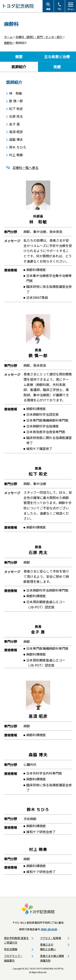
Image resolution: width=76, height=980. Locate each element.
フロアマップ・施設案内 (13, 958)
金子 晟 (14, 124)
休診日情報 (11, 949)
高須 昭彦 (16, 132)
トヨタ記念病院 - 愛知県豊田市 (21, 6)
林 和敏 (16, 93)
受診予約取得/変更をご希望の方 (16, 940)
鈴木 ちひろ (18, 147)
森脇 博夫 (16, 139)
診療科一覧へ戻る (26, 168)
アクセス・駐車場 (51, 938)
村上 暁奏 (16, 155)
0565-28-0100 (49, 929)
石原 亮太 (16, 116)
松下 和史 (16, 109)
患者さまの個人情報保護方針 (52, 958)
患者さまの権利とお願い (48, 947)
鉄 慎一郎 (16, 101)
